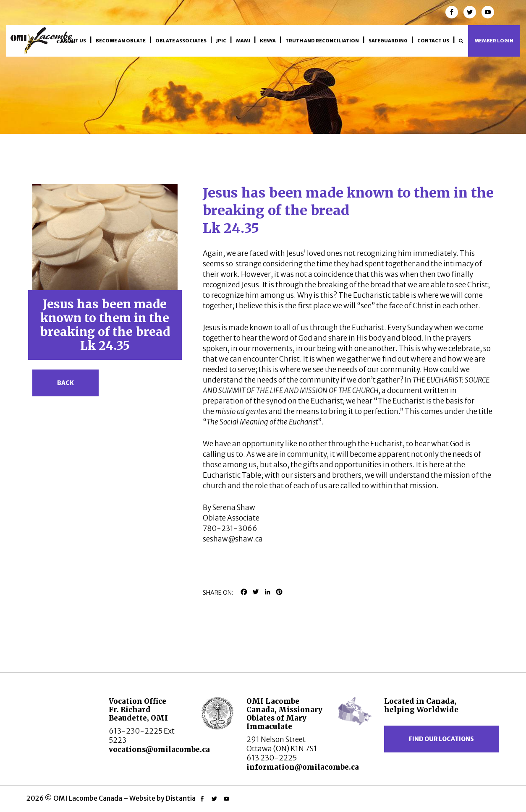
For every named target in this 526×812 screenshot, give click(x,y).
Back (65, 383)
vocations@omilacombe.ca (159, 750)
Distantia (181, 798)
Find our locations (441, 739)
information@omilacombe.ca (303, 767)
